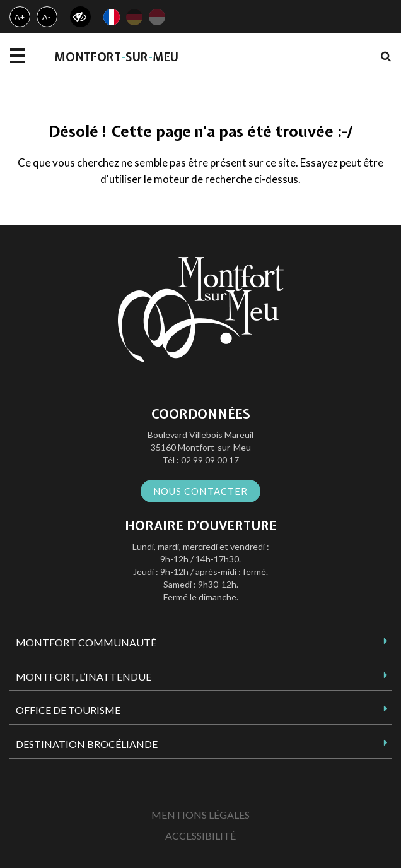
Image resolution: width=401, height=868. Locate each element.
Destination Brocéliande (87, 744)
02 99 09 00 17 (210, 460)
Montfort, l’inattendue (84, 676)
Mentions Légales (200, 815)
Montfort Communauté (86, 642)
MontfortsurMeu (116, 57)
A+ (20, 17)
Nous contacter (200, 491)
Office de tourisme (68, 710)
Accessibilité (200, 835)
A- (47, 17)
